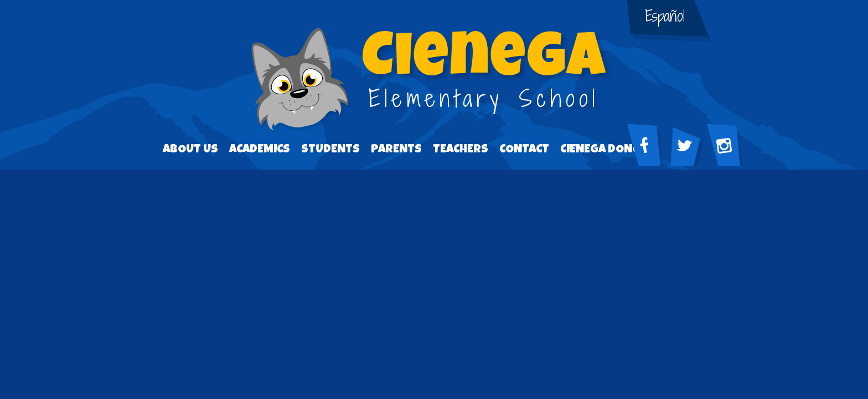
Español (665, 16)
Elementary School (484, 73)
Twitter (689, 150)
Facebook (649, 150)
